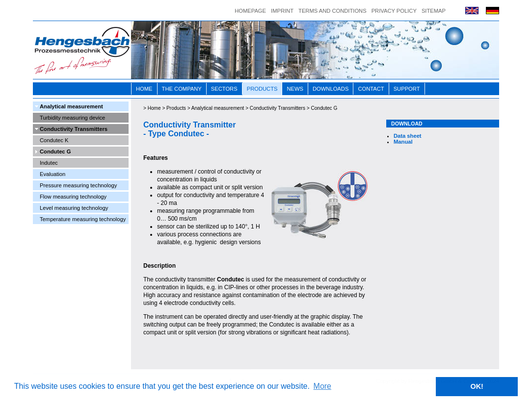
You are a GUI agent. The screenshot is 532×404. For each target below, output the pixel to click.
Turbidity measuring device (72, 118)
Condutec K (54, 140)
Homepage (250, 11)
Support (407, 89)
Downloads (331, 89)
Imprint (282, 11)
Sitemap (434, 11)
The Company (182, 89)
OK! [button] (477, 386)
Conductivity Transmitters (74, 129)
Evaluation (53, 174)
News (295, 89)
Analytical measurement (71, 106)
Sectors (224, 89)
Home (144, 89)
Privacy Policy (394, 11)
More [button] (322, 386)
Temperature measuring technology (83, 219)
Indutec (49, 163)
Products (262, 89)
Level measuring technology (74, 208)
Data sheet (408, 136)
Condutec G (55, 151)
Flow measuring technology (73, 197)
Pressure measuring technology (78, 185)
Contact (371, 89)
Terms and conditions (332, 11)
